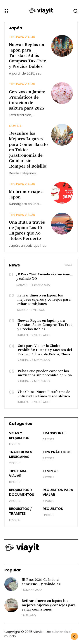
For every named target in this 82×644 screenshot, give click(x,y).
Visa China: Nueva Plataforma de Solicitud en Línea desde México (44, 394)
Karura (22, 285)
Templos (51, 471)
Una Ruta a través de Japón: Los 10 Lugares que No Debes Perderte (27, 230)
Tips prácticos (57, 452)
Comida (15, 126)
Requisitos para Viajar (58, 492)
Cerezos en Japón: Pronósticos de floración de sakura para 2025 (27, 100)
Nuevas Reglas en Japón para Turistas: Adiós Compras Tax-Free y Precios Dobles (28, 55)
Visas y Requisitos (19, 435)
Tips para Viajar (22, 37)
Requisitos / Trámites (20, 511)
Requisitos (53, 509)
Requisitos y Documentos (22, 492)
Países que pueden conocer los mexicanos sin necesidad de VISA (45, 373)
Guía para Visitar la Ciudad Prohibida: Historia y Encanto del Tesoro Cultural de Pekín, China (45, 350)
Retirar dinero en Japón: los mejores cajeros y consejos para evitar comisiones (44, 299)
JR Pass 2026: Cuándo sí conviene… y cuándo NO (42, 582)
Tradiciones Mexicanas (21, 454)
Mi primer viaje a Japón (26, 194)
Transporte (54, 433)
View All (69, 265)
